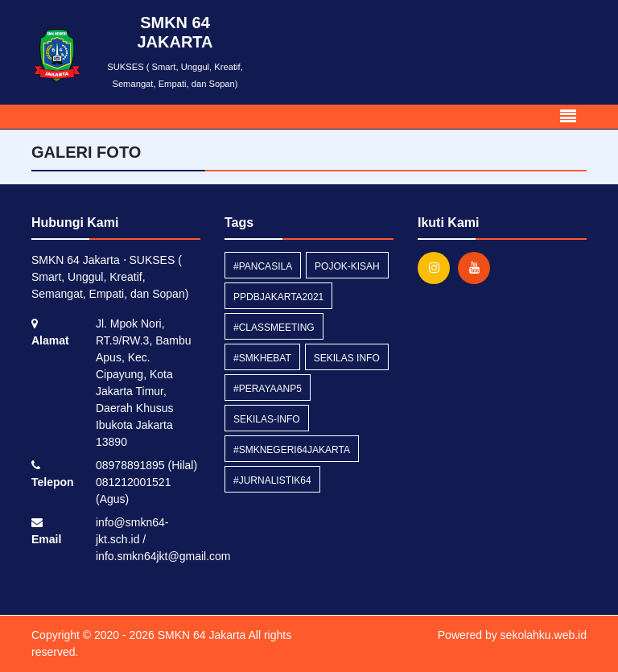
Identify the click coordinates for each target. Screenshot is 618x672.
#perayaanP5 (268, 389)
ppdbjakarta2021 (278, 297)
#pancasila (263, 266)
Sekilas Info (347, 358)
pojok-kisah (347, 266)
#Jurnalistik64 (272, 480)
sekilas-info (267, 419)
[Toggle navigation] (568, 117)
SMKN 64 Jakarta (200, 635)
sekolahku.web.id (544, 635)
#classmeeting (274, 328)
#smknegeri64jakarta (292, 450)
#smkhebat (262, 358)
